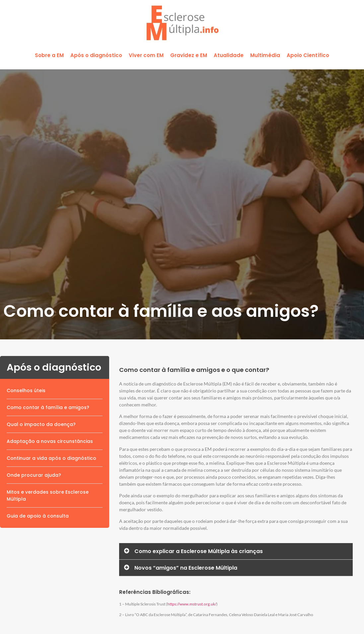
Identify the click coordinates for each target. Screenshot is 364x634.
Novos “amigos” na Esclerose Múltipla (186, 568)
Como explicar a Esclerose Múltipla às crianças (199, 551)
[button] (49, 56)
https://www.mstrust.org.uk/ (192, 604)
